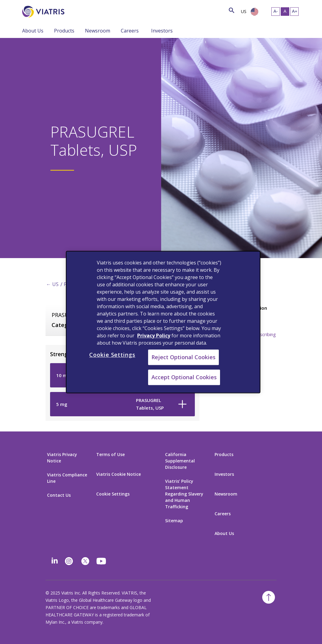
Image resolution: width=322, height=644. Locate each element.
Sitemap (174, 521)
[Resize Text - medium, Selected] (285, 12)
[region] (163, 322)
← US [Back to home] (52, 284)
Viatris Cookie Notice (119, 474)
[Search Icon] (232, 11)
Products (64, 31)
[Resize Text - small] (276, 12)
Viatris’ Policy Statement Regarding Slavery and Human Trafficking (184, 494)
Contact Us (59, 495)
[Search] (76, 10)
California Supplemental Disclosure (180, 461)
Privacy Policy (154, 336)
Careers (130, 31)
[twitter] (85, 561)
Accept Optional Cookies (184, 377)
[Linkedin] (55, 561)
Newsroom (98, 31)
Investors (162, 31)
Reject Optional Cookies (183, 357)
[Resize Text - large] (294, 12)
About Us (33, 31)
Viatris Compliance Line (67, 478)
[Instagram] (69, 561)
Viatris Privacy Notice (62, 458)
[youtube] (102, 561)
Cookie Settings (113, 494)
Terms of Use (110, 454)
